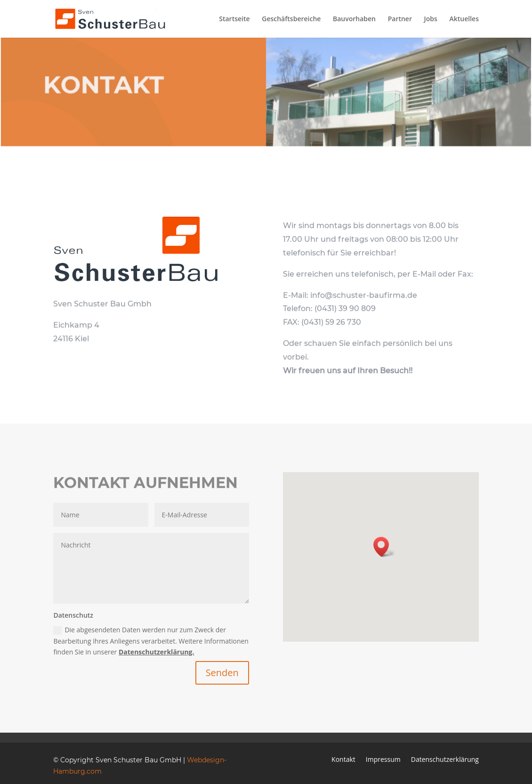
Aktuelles (464, 19)
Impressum (383, 760)
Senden (222, 673)
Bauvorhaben (354, 19)
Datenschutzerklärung (445, 760)
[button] (384, 547)
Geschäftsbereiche (291, 19)
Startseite (234, 19)
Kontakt (343, 760)
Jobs (431, 19)
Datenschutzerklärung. (157, 652)
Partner (400, 19)
